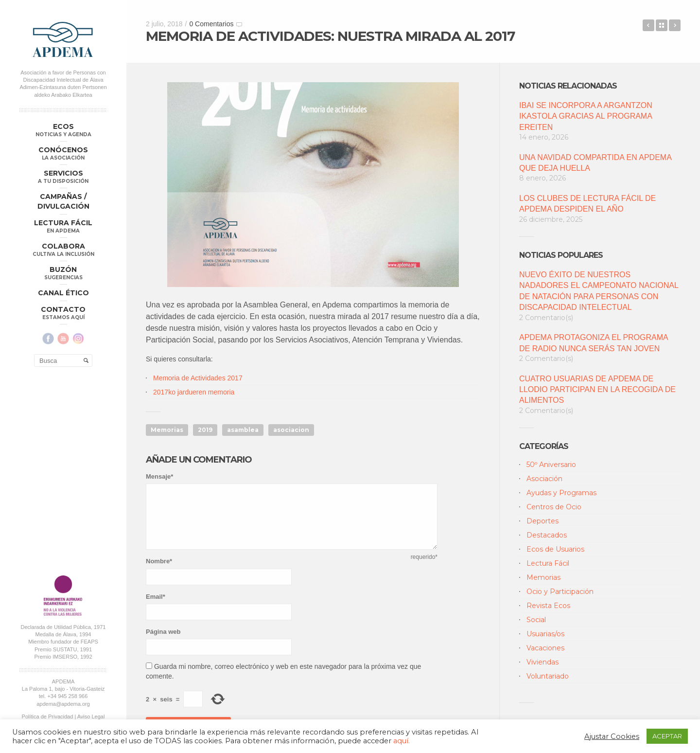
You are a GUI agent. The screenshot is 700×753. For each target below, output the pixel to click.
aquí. (402, 741)
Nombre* (159, 561)
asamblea (243, 430)
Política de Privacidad (48, 717)
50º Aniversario (551, 465)
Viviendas (542, 662)
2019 (205, 430)
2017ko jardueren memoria (195, 392)
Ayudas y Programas (561, 493)
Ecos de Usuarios (555, 549)
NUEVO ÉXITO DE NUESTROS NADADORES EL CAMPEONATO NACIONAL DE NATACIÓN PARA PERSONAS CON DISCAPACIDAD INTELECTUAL (599, 291)
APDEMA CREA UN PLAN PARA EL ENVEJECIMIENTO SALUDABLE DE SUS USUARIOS (675, 25)
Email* (156, 597)
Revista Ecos (548, 606)
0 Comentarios (211, 24)
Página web (163, 632)
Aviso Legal (91, 717)
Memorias (167, 430)
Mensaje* (159, 476)
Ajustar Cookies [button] (612, 736)
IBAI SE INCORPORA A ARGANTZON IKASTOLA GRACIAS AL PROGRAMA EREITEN (586, 116)
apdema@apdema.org (63, 704)
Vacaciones (545, 648)
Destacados (547, 535)
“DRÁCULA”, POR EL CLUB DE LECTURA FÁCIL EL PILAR (648, 25)
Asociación (544, 479)
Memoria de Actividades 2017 (198, 378)
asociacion (291, 430)
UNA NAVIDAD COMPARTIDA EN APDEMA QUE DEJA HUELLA (595, 163)
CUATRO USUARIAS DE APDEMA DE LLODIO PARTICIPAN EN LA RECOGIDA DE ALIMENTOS (597, 390)
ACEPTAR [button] (667, 736)
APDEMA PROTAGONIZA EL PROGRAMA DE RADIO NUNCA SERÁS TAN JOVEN (594, 343)
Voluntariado (548, 676)
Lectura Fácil (548, 563)
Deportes (542, 521)
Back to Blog (662, 25)
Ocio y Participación (560, 592)
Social (536, 620)
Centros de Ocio (554, 507)
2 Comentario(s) (546, 318)
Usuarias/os (545, 634)
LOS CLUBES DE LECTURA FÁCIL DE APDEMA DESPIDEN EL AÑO (587, 204)
